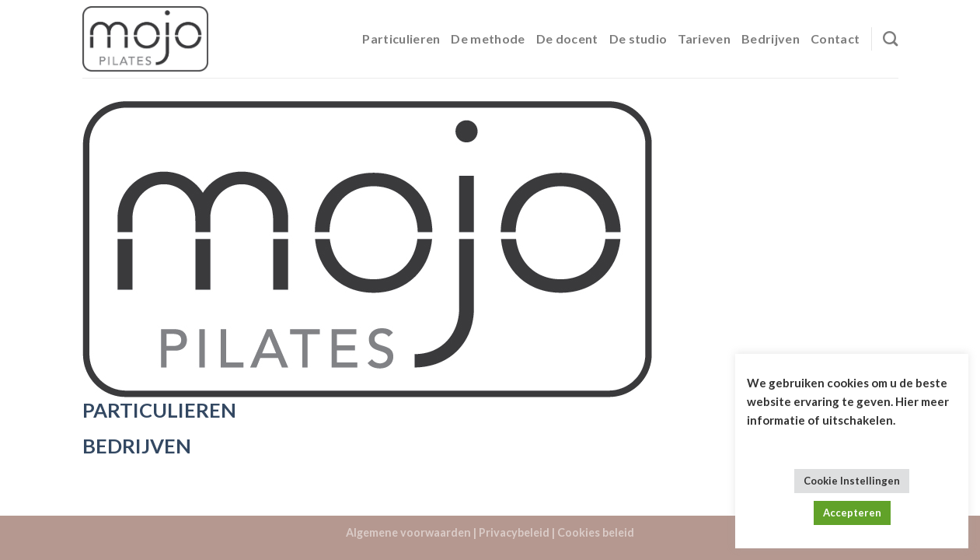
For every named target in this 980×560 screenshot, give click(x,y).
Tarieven (704, 38)
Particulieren (401, 38)
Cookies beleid (596, 532)
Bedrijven (771, 38)
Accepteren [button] (852, 513)
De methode (488, 38)
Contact (835, 38)
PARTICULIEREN (159, 410)
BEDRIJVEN (137, 446)
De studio (638, 38)
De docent (567, 38)
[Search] (890, 38)
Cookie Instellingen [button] (852, 481)
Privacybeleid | (517, 532)
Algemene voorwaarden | (411, 532)
